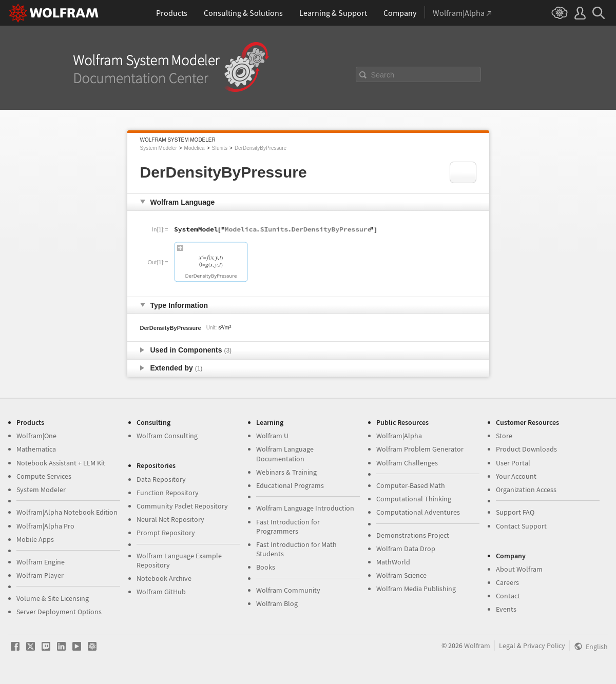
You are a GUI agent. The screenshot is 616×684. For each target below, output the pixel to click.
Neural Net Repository (170, 519)
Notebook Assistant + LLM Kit (61, 463)
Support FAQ (515, 512)
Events (506, 609)
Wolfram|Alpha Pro (45, 526)
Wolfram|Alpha (399, 436)
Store (504, 436)
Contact (508, 596)
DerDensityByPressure (261, 148)
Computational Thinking (414, 499)
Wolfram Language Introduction (305, 508)
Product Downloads (526, 449)
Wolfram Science (401, 575)
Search (383, 75)
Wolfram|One (36, 436)
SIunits (219, 148)
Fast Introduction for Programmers (288, 526)
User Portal (513, 463)
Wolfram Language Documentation (285, 454)
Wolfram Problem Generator (420, 449)
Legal (507, 646)
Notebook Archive (164, 578)
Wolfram (477, 646)
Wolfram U (272, 436)
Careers (507, 582)
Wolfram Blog (277, 603)
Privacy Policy (544, 646)
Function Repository (168, 493)
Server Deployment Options (59, 612)
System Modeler (159, 148)
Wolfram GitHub (161, 592)
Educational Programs (290, 485)
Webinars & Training (286, 472)
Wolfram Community (288, 590)
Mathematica (36, 449)
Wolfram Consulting (167, 436)
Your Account (516, 476)
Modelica (195, 148)
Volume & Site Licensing (53, 598)
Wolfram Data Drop (406, 549)
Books (266, 567)
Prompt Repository (166, 533)
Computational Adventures (418, 512)
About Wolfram (519, 569)
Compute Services (44, 476)
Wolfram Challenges (407, 463)
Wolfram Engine (41, 562)
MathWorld (393, 562)
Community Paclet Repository (182, 506)
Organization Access (526, 490)
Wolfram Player (40, 575)
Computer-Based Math (411, 485)
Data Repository (161, 479)
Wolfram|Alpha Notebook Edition (67, 512)
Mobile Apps (35, 539)
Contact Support (521, 526)
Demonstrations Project (413, 535)
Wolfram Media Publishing (416, 589)
